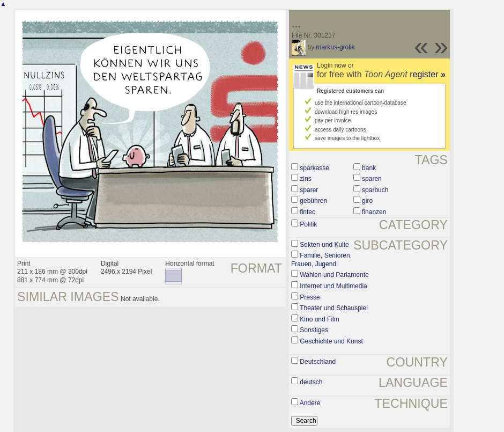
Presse (310, 297)
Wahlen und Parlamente (334, 275)
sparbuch (375, 190)
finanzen (374, 212)
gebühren (313, 201)
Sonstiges (314, 330)
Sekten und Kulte (324, 245)
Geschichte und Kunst (331, 341)
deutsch (311, 382)
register (428, 74)
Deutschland (318, 362)
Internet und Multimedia (333, 286)
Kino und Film (319, 319)
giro (367, 201)
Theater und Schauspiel (334, 308)
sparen (372, 179)
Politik (308, 224)
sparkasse (314, 168)
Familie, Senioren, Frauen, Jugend (321, 260)
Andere (310, 403)
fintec (307, 212)
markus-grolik (336, 47)
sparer (309, 190)
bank (369, 168)
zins (305, 179)
